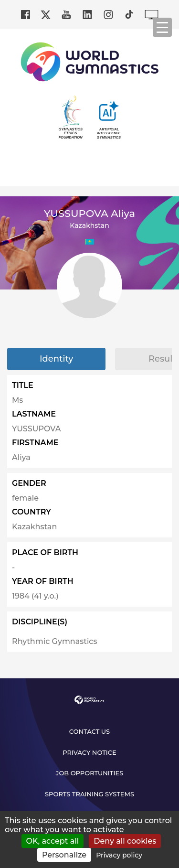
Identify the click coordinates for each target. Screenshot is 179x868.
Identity (56, 359)
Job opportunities (90, 773)
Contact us (89, 731)
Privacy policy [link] (119, 855)
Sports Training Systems (89, 794)
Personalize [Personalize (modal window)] (64, 855)
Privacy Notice (89, 752)
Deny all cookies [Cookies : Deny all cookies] (125, 841)
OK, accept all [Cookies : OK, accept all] (53, 841)
